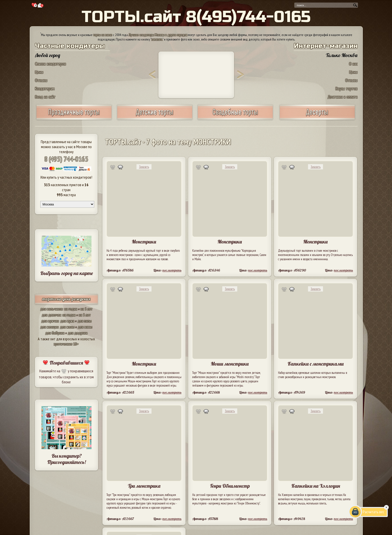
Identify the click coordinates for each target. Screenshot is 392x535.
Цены (39, 72)
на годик (71, 309)
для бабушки (55, 333)
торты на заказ (103, 35)
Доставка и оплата (342, 97)
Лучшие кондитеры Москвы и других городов (158, 35)
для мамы (85, 327)
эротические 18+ (66, 344)
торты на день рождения (66, 299)
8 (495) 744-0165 (66, 159)
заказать (157, 39)
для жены (67, 327)
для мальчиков (51, 309)
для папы (84, 321)
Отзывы (41, 80)
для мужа (67, 321)
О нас (353, 64)
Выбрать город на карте (67, 273)
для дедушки (78, 333)
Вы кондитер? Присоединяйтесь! (66, 459)
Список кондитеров (50, 64)
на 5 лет (86, 309)
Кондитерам (45, 88)
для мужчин (50, 321)
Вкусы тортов (346, 88)
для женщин (49, 327)
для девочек (51, 315)
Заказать (144, 167)
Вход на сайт (45, 97)
